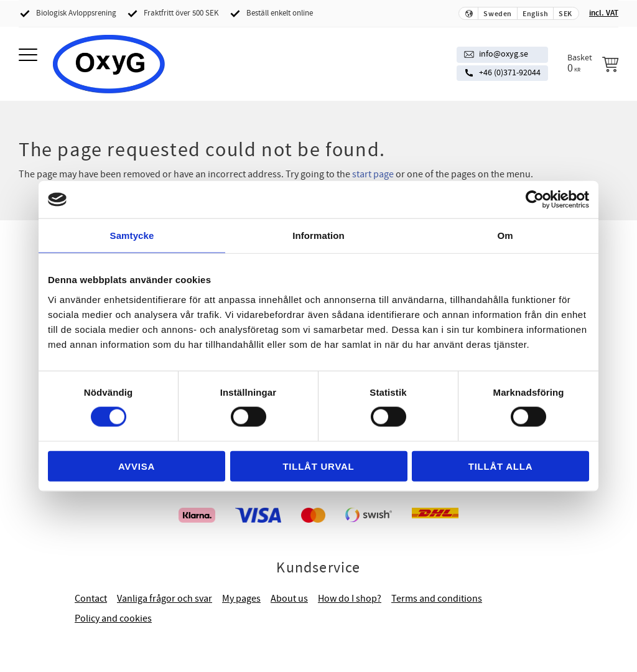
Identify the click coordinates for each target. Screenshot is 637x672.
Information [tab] (318, 236)
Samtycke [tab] (132, 236)
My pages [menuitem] (241, 599)
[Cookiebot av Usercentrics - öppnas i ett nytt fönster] (535, 200)
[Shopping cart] (593, 63)
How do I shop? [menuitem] (350, 599)
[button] (30, 56)
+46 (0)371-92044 (510, 73)
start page (373, 174)
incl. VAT (604, 13)
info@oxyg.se (504, 54)
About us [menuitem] (289, 599)
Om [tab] (505, 236)
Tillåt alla (501, 466)
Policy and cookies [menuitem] (113, 618)
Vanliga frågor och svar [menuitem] (165, 599)
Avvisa (137, 466)
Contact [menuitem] (91, 599)
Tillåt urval (318, 466)
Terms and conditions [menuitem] (437, 599)
